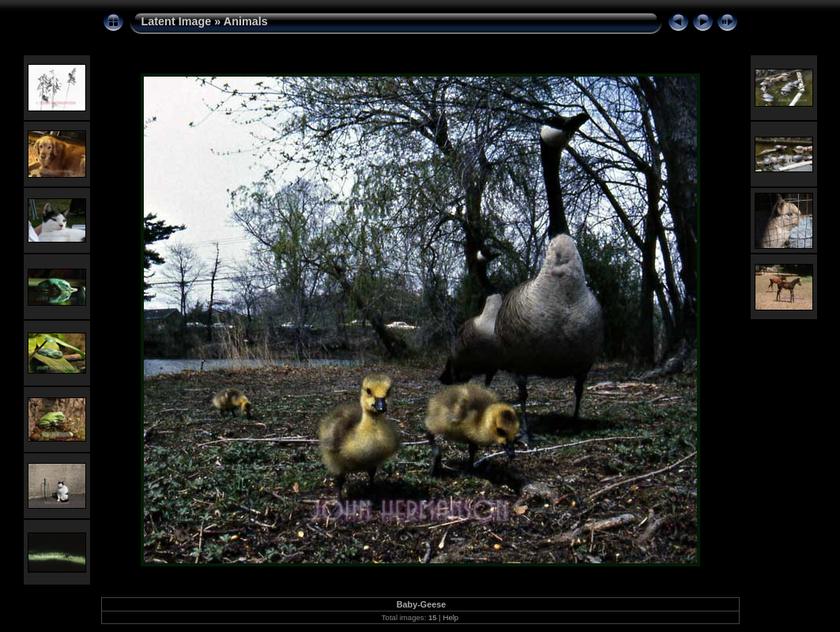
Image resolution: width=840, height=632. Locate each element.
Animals (246, 21)
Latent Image (177, 21)
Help (450, 617)
